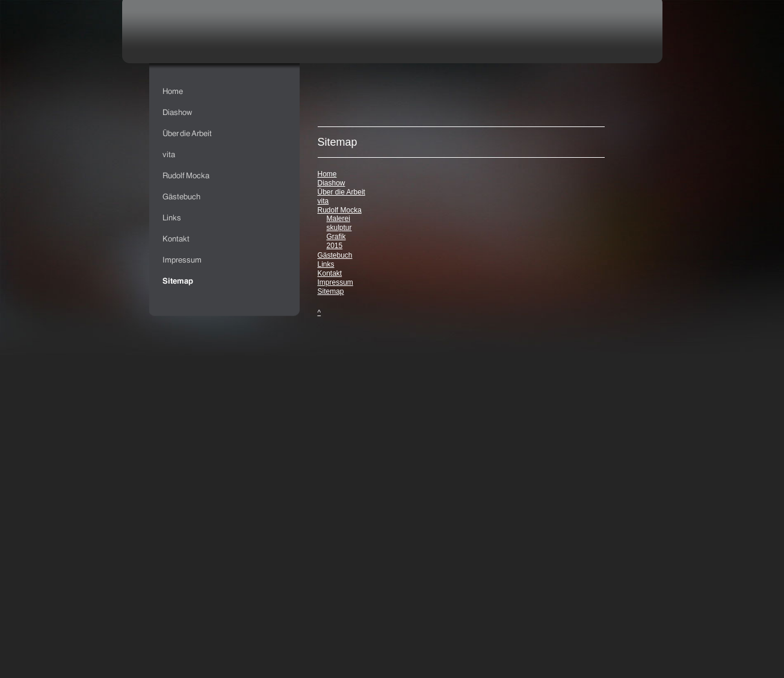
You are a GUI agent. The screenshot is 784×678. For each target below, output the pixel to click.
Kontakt (330, 273)
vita (323, 201)
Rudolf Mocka (340, 210)
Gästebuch (335, 255)
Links (326, 264)
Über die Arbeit (341, 192)
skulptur (339, 228)
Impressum (335, 282)
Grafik (336, 237)
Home (327, 174)
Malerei (338, 219)
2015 (335, 246)
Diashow (332, 183)
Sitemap (331, 291)
